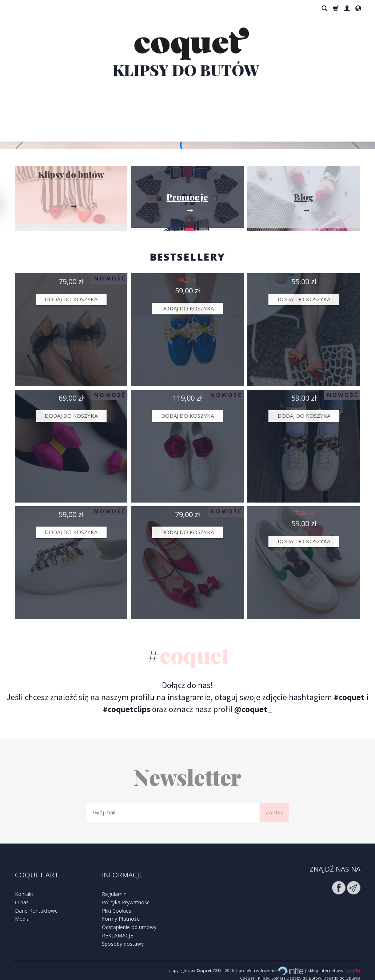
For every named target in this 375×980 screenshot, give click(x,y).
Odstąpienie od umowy (129, 917)
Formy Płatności (121, 908)
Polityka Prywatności (126, 892)
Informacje (122, 869)
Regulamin (114, 884)
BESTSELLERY (188, 257)
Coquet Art (37, 869)
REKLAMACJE (117, 925)
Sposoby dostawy (123, 934)
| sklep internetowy (323, 960)
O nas (22, 892)
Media (22, 908)
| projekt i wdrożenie (269, 960)
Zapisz (275, 812)
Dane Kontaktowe (36, 900)
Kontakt (24, 884)
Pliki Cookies (117, 900)
